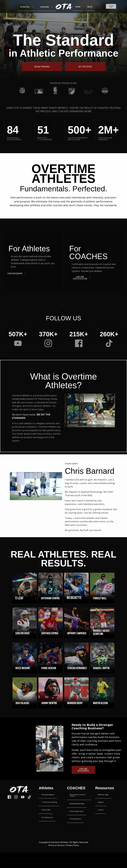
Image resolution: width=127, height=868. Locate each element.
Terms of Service (56, 846)
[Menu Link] (27, 7)
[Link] (18, 343)
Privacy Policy (72, 846)
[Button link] (111, 6)
